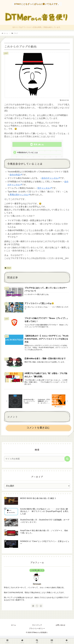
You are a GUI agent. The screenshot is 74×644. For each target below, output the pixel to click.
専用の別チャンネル (20, 195)
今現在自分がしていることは (28, 153)
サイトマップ (37, 628)
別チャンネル (45, 189)
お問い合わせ (60, 628)
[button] (67, 461)
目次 (36, 144)
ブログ (8, 269)
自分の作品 (16, 175)
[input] (34, 461)
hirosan (37, 586)
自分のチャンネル (51, 179)
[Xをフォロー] (37, 608)
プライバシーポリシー (37, 631)
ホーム (14, 628)
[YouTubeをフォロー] (41, 608)
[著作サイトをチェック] (33, 608)
